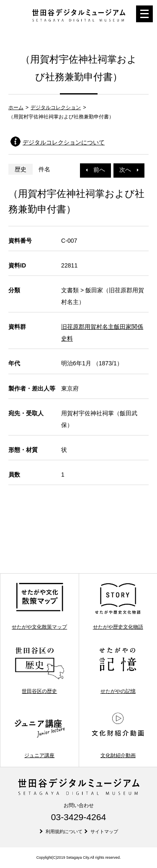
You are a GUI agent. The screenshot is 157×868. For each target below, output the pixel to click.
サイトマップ (104, 831)
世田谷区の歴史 (40, 670)
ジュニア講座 (40, 735)
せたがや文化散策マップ (39, 606)
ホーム (16, 108)
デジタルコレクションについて (64, 142)
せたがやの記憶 (118, 670)
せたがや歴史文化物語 (118, 606)
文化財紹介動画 (118, 735)
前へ (95, 170)
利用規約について (64, 831)
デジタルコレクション (56, 108)
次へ (129, 170)
